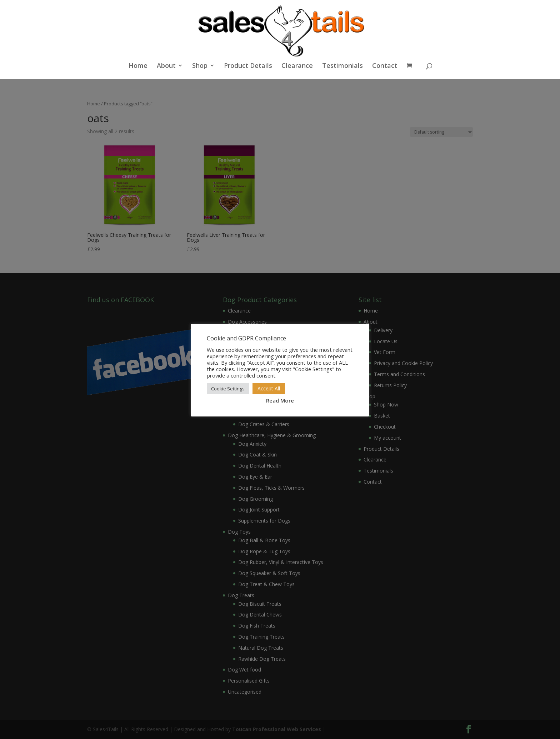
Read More (280, 400)
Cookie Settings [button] (228, 389)
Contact (385, 66)
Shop (200, 66)
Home (138, 66)
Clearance (297, 66)
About (166, 66)
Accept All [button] (269, 388)
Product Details (248, 66)
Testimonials (342, 66)
